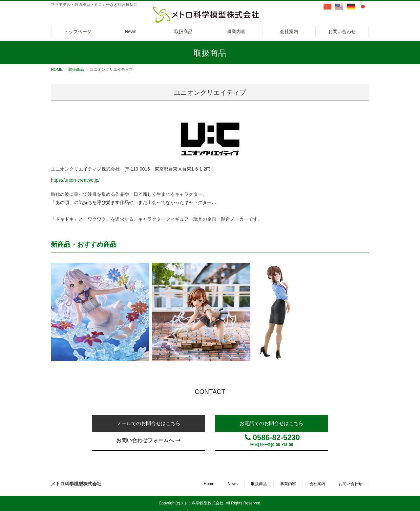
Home (209, 484)
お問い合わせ (350, 484)
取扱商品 (259, 484)
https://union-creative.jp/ (75, 180)
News (233, 484)
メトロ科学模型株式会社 (76, 484)
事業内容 (288, 484)
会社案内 (317, 484)
